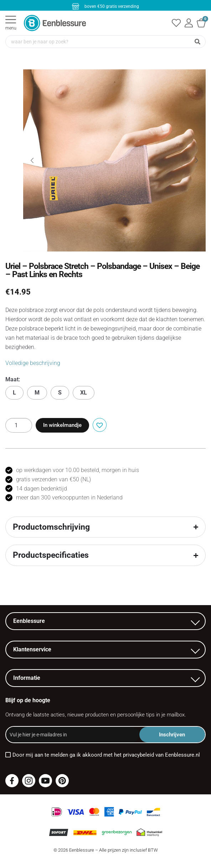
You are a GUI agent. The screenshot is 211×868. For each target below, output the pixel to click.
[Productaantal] (19, 425)
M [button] (37, 393)
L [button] (14, 393)
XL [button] (84, 393)
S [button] (60, 393)
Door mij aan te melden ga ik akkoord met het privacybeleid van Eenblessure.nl (106, 755)
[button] (99, 424)
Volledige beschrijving (33, 363)
